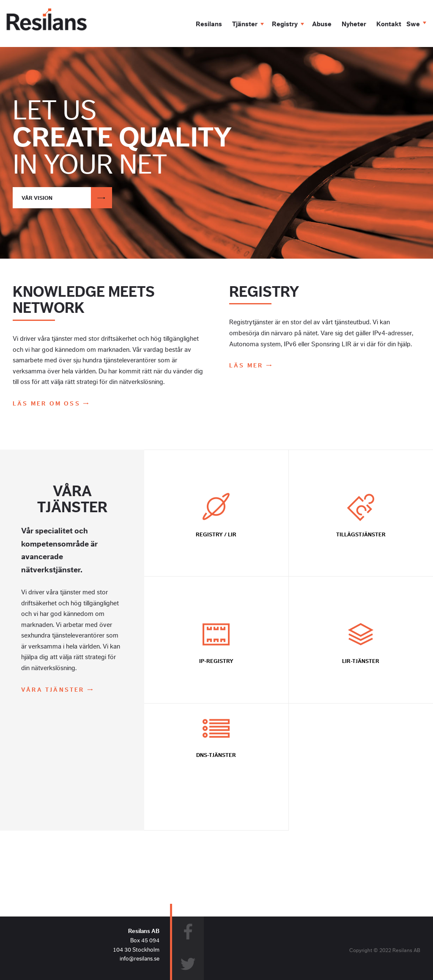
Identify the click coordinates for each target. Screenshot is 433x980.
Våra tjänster (54, 690)
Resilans (209, 24)
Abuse (322, 24)
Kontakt (389, 24)
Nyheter (354, 24)
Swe (413, 24)
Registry (285, 24)
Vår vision (67, 198)
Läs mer (248, 366)
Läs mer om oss (48, 404)
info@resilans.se (140, 959)
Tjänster (245, 24)
